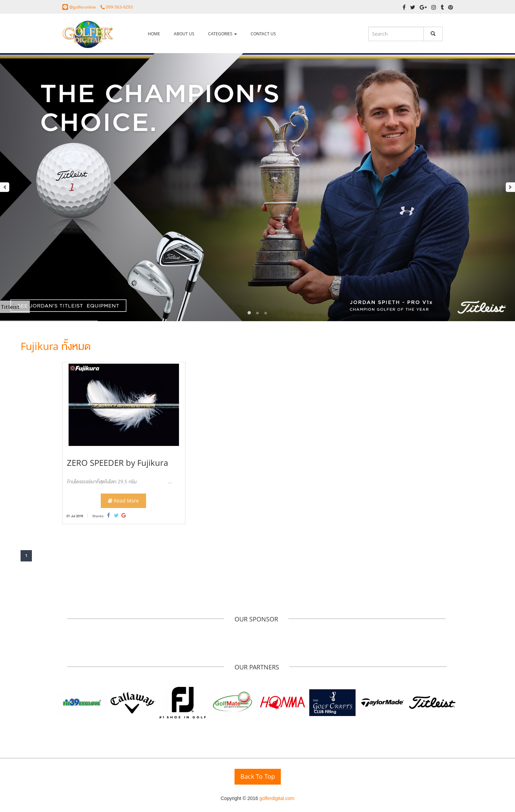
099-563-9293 (119, 7)
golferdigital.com (277, 798)
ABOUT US (184, 34)
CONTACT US (263, 34)
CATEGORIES (223, 34)
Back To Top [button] (258, 776)
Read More (123, 501)
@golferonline (83, 7)
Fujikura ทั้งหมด (56, 346)
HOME (154, 34)
